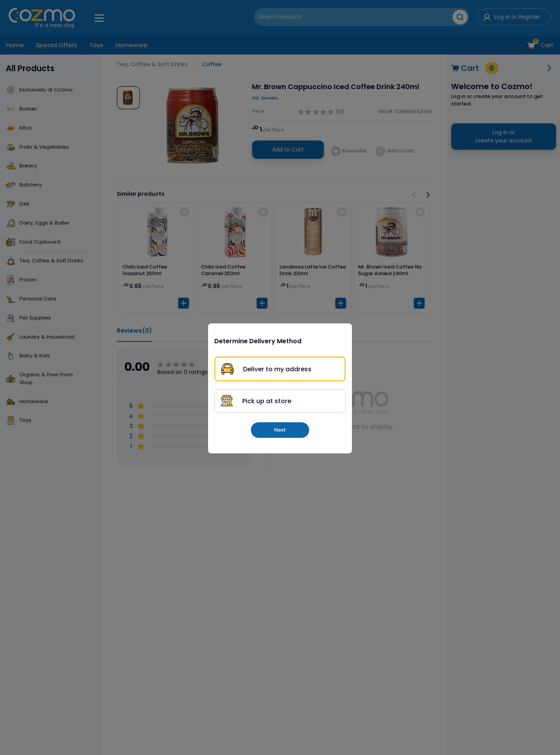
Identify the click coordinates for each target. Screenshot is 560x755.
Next (280, 430)
